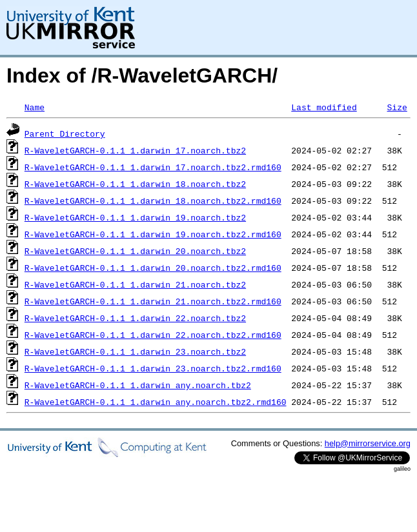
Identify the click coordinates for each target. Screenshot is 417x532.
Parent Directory (65, 133)
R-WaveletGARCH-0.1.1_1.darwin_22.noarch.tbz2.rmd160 (153, 335)
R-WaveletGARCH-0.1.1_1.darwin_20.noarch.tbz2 (135, 251)
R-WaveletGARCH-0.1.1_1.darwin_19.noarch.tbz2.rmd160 (153, 234)
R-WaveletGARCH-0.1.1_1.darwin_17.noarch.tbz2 (135, 150)
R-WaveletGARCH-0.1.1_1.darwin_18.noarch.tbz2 (135, 184)
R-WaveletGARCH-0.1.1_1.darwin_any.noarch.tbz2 (138, 385)
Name (35, 107)
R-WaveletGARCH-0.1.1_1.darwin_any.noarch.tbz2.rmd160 (156, 402)
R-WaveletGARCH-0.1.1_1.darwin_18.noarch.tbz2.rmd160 (153, 201)
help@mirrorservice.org (368, 443)
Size (397, 107)
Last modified (324, 107)
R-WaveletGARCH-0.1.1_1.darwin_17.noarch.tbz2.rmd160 (153, 167)
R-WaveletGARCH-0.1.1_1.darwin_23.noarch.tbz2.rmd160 (153, 368)
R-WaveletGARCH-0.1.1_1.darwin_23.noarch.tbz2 (135, 351)
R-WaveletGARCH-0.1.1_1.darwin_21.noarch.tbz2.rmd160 (153, 301)
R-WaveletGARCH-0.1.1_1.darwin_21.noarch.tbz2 (135, 284)
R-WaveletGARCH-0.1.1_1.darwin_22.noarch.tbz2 (135, 318)
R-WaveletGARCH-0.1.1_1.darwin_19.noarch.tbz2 (135, 217)
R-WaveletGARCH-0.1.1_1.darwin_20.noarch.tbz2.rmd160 (153, 268)
